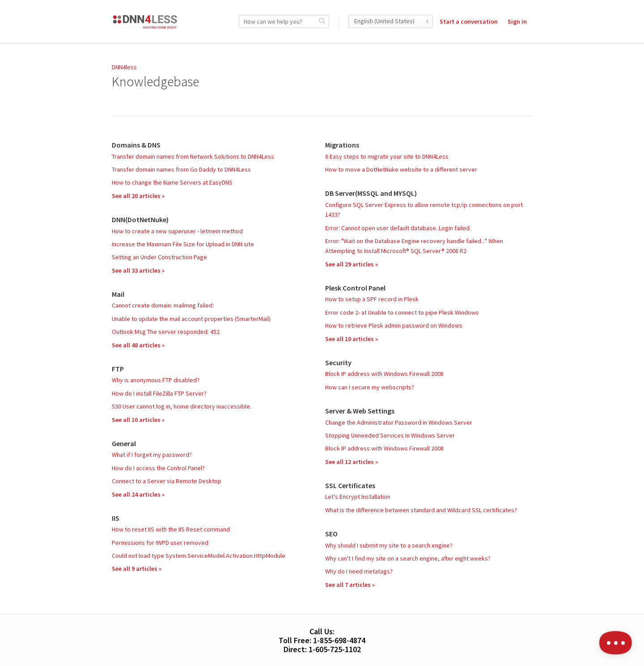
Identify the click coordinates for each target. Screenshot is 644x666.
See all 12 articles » (352, 462)
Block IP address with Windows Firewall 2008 (384, 374)
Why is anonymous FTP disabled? (156, 380)
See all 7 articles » (350, 585)
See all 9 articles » (137, 569)
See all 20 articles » (138, 196)
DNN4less (124, 67)
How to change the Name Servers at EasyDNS (172, 182)
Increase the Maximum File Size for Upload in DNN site (183, 244)
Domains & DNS (136, 145)
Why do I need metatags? (359, 571)
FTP (118, 369)
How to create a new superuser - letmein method (177, 231)
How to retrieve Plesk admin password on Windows (394, 325)
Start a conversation (469, 21)
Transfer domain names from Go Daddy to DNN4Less (181, 169)
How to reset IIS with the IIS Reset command (171, 529)
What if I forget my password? (152, 455)
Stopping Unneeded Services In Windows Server (390, 435)
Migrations (342, 145)
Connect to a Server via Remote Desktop (167, 481)
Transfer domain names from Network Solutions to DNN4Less (193, 156)
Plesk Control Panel (355, 288)
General (124, 443)
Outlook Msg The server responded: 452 (166, 332)
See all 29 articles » (352, 264)
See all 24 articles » (138, 494)
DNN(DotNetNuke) (140, 219)
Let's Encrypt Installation (358, 497)
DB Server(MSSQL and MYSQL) (371, 193)
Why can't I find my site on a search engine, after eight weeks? (408, 558)
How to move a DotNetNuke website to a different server (401, 169)
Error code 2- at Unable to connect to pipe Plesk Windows (402, 312)
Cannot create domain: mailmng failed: (163, 305)
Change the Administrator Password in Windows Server (399, 422)
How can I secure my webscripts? (370, 387)
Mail (118, 294)
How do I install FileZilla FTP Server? (159, 393)
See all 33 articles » (138, 270)
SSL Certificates (350, 485)
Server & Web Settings (360, 411)
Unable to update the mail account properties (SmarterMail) (191, 319)
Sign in (517, 21)
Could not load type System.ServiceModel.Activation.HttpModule (199, 556)
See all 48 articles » (138, 345)
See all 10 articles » (138, 420)
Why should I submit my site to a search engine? (389, 545)
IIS (116, 518)
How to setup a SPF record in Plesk (372, 299)
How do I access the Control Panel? (158, 468)
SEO (331, 534)
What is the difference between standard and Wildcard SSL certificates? (421, 510)
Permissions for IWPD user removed (160, 543)
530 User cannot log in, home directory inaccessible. (182, 406)
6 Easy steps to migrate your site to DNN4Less (387, 156)
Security (338, 363)
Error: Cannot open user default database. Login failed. (398, 228)
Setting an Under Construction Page (159, 257)
